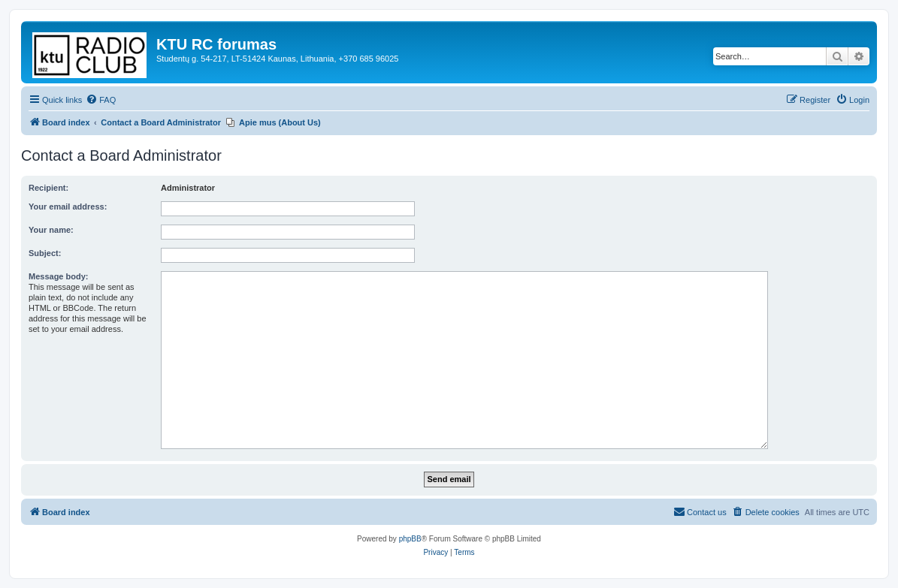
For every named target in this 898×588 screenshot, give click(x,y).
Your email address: (68, 207)
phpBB (410, 539)
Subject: (45, 253)
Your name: (51, 230)
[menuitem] (101, 100)
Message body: (58, 276)
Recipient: (48, 188)
